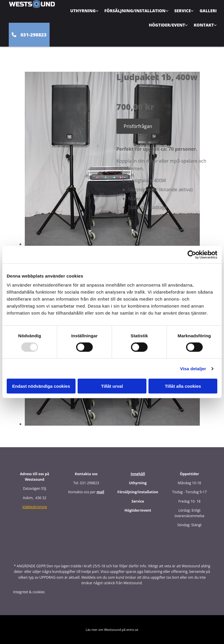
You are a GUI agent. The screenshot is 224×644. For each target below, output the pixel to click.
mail (100, 492)
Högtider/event (138, 510)
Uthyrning (83, 11)
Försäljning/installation (138, 492)
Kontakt (204, 25)
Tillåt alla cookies (183, 386)
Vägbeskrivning (35, 507)
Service (183, 11)
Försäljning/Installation (135, 11)
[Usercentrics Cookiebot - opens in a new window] (192, 255)
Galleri (208, 11)
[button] (29, 35)
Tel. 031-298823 (86, 483)
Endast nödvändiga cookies (41, 386)
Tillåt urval (112, 386)
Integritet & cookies (29, 592)
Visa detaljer (193, 368)
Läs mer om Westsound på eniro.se (112, 630)
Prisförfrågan (138, 126)
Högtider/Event (167, 25)
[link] (84, 11)
